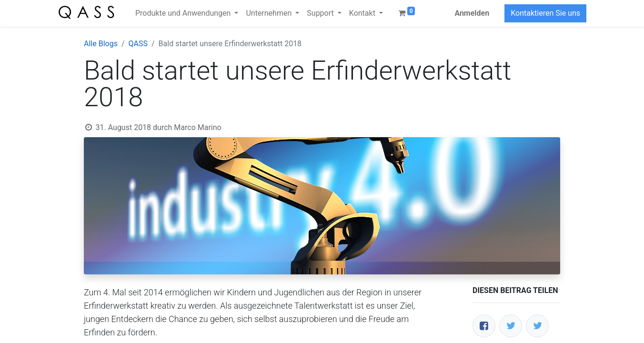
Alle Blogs (101, 44)
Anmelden (472, 13)
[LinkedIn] (537, 326)
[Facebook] (484, 326)
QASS (138, 44)
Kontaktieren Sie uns (545, 13)
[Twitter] (511, 326)
